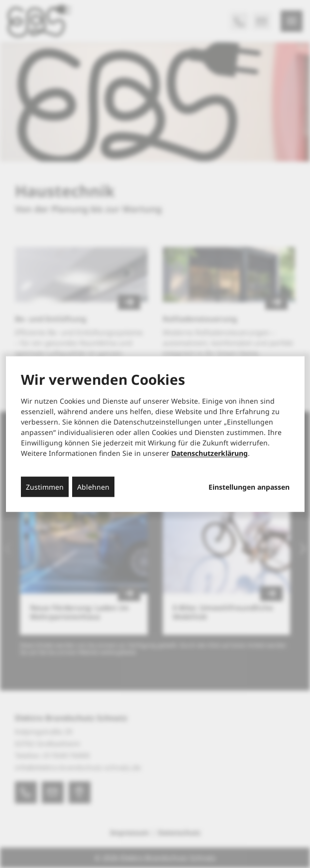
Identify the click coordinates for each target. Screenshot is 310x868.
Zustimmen (45, 486)
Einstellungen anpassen (249, 487)
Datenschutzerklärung (209, 453)
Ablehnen (93, 486)
